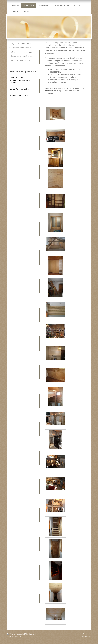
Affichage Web (86, 636)
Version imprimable (16, 634)
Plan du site (29, 634)
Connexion (87, 634)
